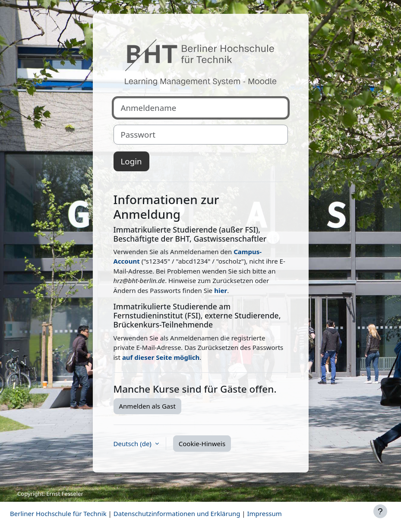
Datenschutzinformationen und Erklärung (177, 513)
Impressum (264, 513)
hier (221, 290)
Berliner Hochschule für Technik (58, 513)
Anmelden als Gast (147, 406)
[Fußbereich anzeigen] (380, 511)
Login (131, 161)
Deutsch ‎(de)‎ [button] (133, 444)
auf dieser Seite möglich (161, 357)
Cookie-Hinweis (202, 444)
